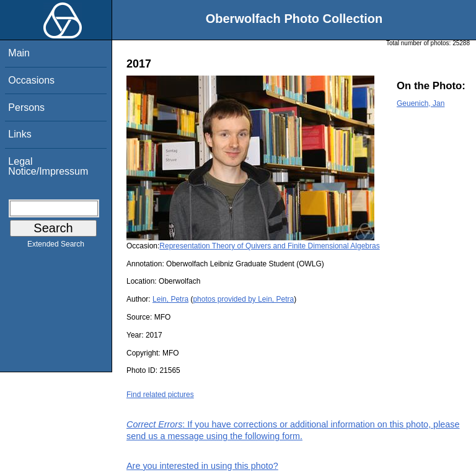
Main (19, 53)
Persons (26, 107)
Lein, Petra (170, 299)
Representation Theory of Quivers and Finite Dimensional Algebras (269, 246)
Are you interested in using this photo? (202, 466)
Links (20, 134)
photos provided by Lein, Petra (243, 299)
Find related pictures (160, 395)
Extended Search (56, 247)
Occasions (31, 80)
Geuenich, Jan (421, 103)
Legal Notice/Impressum (48, 166)
